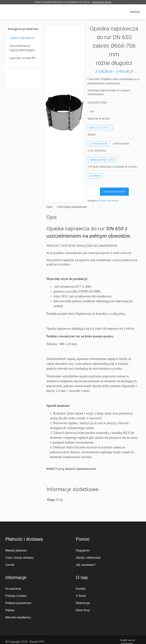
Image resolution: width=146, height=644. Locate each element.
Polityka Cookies (16, 596)
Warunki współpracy (18, 617)
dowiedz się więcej (102, 2)
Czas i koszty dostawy (19, 558)
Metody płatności (16, 550)
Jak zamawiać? (86, 565)
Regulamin (83, 550)
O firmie (81, 596)
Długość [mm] (97, 102)
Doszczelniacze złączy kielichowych (22, 48)
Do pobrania (13, 589)
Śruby (92, 135)
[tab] (49, 207)
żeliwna (95, 176)
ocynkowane (99, 144)
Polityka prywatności (18, 603)
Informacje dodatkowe (72, 207)
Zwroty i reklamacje (88, 558)
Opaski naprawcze (22, 38)
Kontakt (81, 589)
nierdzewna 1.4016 (102, 160)
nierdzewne (121, 144)
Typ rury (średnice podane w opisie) (112, 167)
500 (92, 111)
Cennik (10, 565)
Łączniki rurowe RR (22, 58)
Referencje (83, 603)
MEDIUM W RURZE (99, 119)
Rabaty (10, 610)
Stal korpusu (97, 151)
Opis (49, 207)
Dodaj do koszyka (114, 192)
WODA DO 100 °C (100, 128)
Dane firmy (83, 610)
